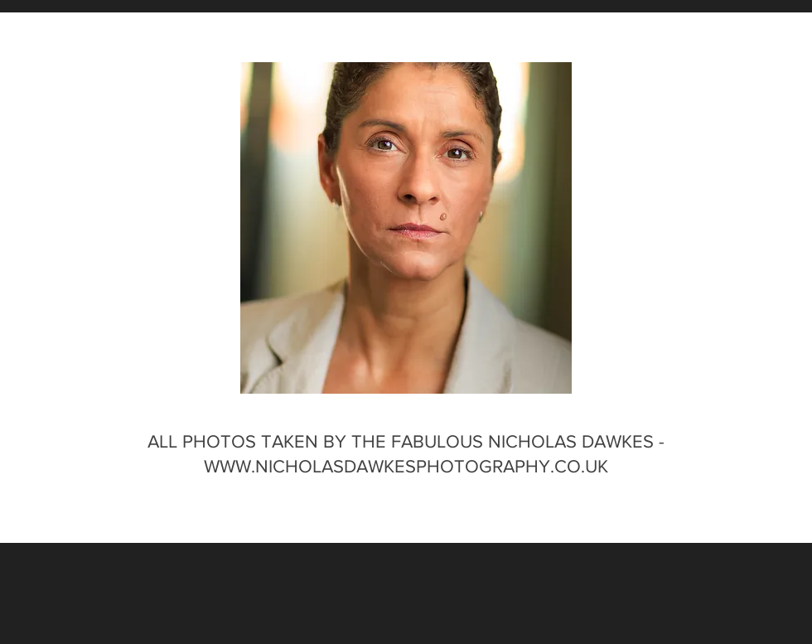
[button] (406, 228)
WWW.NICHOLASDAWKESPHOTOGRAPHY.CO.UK (406, 466)
